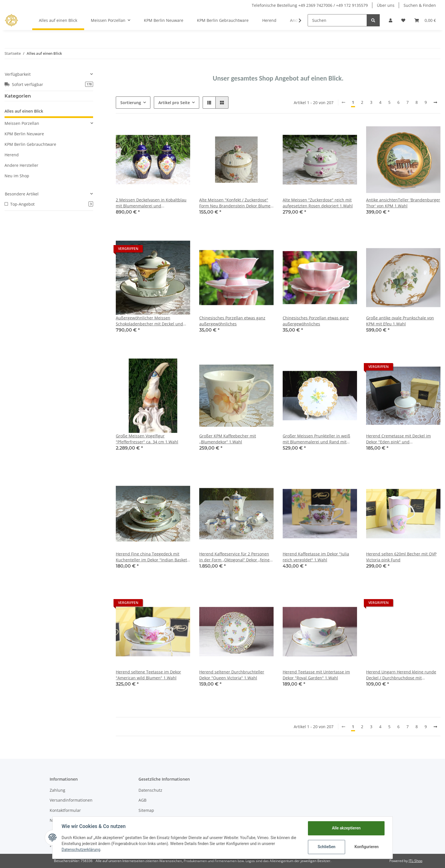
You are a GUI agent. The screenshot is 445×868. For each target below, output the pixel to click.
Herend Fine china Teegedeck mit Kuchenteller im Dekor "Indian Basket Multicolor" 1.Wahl (151, 557)
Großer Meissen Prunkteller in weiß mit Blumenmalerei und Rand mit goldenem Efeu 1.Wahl (316, 439)
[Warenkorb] (425, 20)
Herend (12, 155)
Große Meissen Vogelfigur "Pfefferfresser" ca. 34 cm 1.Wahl (147, 439)
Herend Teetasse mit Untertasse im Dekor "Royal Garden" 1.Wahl (316, 675)
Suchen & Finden (420, 5)
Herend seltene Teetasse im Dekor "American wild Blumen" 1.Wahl (148, 675)
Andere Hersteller (21, 165)
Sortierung (131, 103)
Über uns (386, 5)
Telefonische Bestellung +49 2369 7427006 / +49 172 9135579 (310, 5)
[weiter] (435, 102)
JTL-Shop (415, 861)
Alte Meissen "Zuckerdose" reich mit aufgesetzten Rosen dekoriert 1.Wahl (318, 203)
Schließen (327, 847)
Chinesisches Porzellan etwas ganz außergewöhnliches (232, 321)
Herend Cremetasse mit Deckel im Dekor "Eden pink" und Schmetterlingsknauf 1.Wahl (398, 439)
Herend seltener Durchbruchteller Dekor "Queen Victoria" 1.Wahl (232, 675)
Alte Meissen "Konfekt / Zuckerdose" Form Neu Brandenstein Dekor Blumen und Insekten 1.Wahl (236, 203)
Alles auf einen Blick (24, 111)
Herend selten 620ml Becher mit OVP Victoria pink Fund (401, 557)
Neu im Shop (17, 176)
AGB (142, 800)
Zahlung (57, 790)
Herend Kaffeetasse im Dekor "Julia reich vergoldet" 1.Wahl (316, 557)
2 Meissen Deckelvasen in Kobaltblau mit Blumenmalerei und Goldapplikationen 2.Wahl (151, 203)
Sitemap (146, 810)
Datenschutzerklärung (81, 850)
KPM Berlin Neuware (24, 134)
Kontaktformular (65, 810)
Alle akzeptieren (346, 828)
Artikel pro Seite (174, 103)
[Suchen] (337, 20)
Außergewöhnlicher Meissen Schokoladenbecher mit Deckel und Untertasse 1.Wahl (149, 321)
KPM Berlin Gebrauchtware (30, 144)
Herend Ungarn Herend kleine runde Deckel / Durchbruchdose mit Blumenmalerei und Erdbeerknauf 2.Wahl (401, 675)
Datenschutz (150, 790)
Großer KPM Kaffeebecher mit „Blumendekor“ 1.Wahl (228, 439)
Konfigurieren (367, 847)
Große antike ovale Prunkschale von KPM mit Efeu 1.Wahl (400, 321)
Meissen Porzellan (22, 123)
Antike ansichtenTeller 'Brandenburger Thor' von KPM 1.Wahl (403, 203)
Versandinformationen (71, 800)
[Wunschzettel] (403, 20)
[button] (391, 20)
